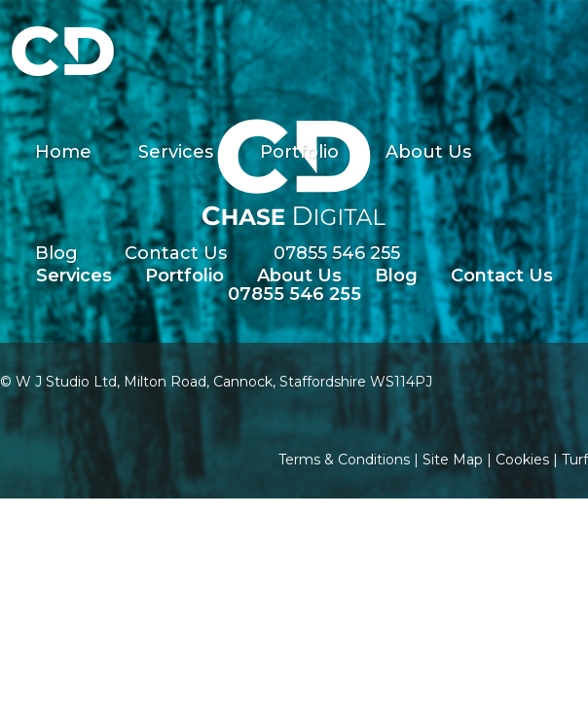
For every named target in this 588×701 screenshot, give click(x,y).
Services (176, 152)
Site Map (453, 460)
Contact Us (176, 253)
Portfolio (299, 152)
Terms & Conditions (344, 460)
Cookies (522, 460)
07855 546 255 (337, 253)
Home (63, 152)
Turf (575, 460)
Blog (56, 253)
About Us (428, 152)
